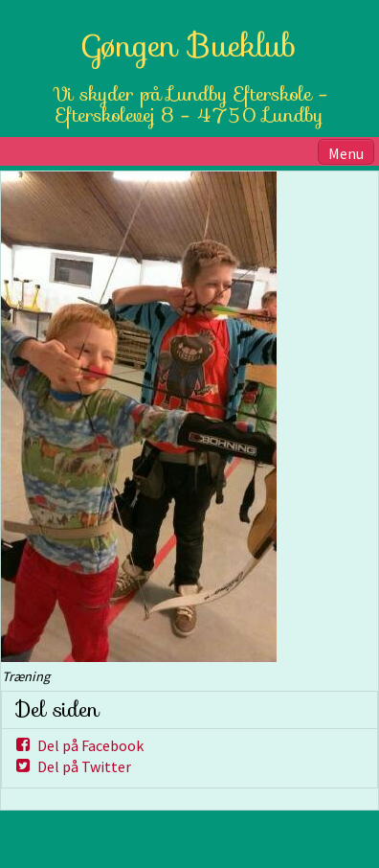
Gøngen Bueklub (190, 46)
